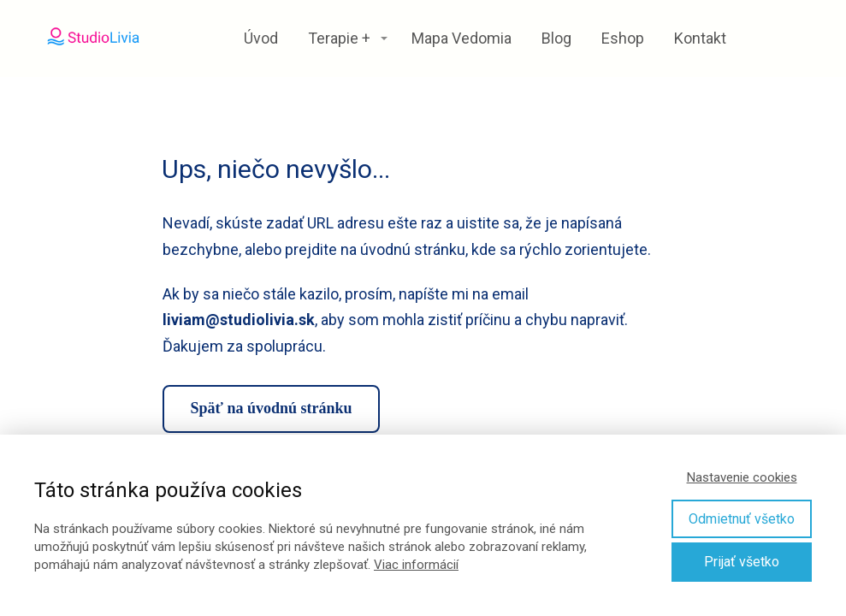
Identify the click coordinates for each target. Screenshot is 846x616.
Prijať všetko (742, 562)
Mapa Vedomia (461, 38)
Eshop (623, 38)
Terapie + (339, 38)
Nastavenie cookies (742, 477)
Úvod (261, 38)
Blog (556, 38)
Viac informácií (416, 565)
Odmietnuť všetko (742, 519)
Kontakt (700, 38)
